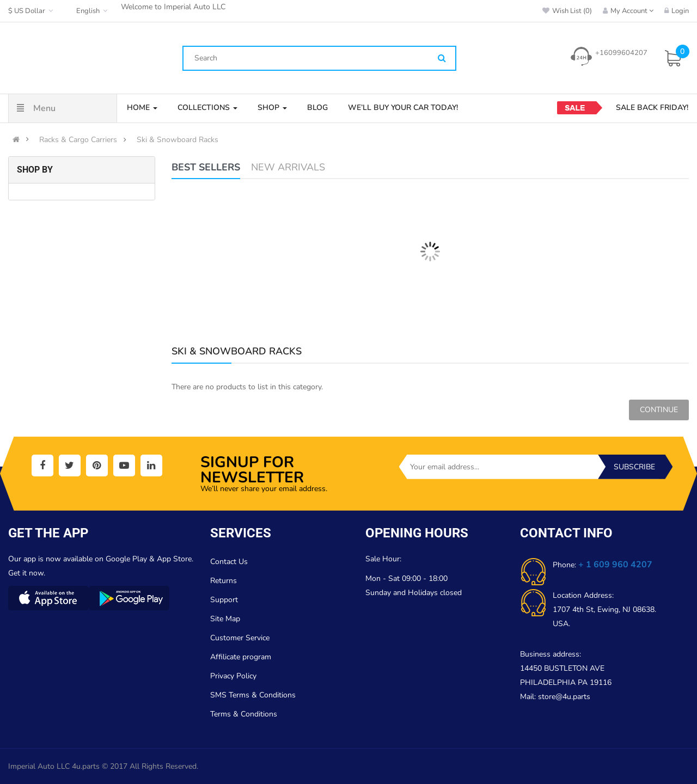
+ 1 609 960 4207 (615, 565)
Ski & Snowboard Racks (178, 140)
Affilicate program (241, 657)
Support (224, 600)
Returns (224, 581)
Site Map (225, 619)
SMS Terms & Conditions (253, 695)
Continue (659, 410)
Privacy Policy (233, 676)
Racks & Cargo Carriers (78, 140)
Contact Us (229, 562)
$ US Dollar (32, 11)
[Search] (442, 59)
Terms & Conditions (244, 714)
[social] (42, 465)
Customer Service (240, 638)
